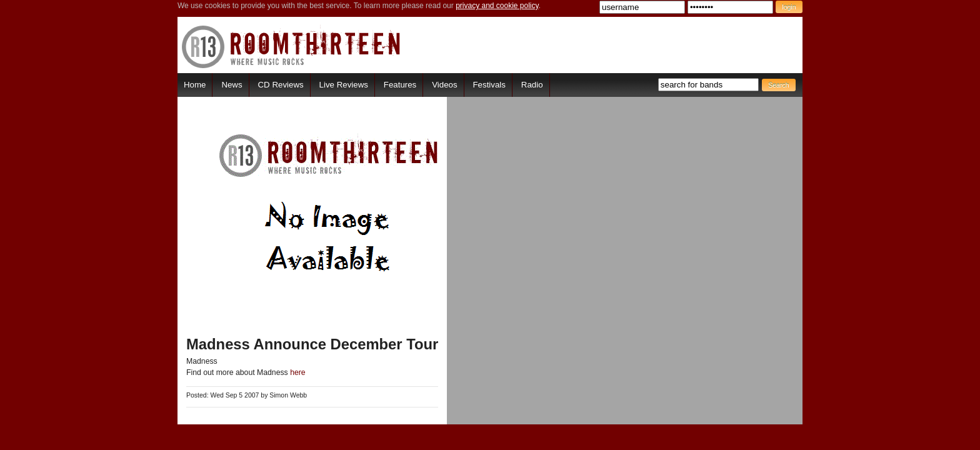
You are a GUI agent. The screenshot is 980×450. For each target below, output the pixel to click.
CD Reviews (281, 85)
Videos (444, 85)
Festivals (489, 85)
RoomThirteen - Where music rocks (292, 47)
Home (195, 85)
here (298, 372)
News (232, 85)
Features (400, 85)
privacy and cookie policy (497, 6)
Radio (532, 85)
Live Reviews (344, 85)
